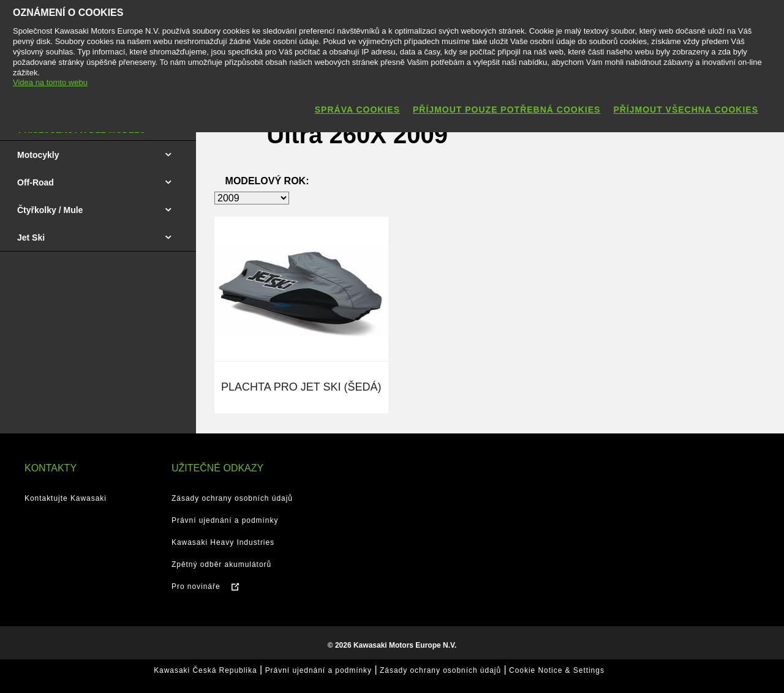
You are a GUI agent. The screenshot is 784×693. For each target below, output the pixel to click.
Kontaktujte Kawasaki (66, 498)
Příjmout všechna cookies (686, 110)
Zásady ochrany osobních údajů (232, 498)
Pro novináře (196, 586)
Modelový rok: (267, 181)
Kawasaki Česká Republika (205, 670)
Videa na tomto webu (50, 82)
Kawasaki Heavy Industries (223, 542)
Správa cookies (357, 110)
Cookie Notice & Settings (557, 670)
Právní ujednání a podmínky (225, 520)
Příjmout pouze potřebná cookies (507, 110)
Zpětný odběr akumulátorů (221, 564)
